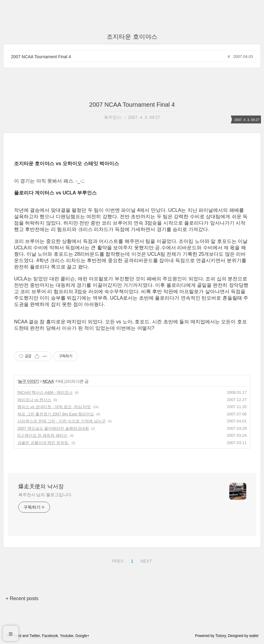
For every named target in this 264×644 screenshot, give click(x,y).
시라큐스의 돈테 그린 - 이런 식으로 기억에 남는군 (62, 421)
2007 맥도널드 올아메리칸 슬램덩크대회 (53, 428)
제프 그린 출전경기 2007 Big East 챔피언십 (56, 414)
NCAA (48, 381)
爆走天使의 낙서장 (41, 486)
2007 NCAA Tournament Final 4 (41, 57)
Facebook (50, 636)
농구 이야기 (28, 381)
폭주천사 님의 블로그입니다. (45, 495)
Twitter (35, 636)
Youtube (67, 636)
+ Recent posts (22, 598)
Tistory (221, 636)
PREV (117, 560)
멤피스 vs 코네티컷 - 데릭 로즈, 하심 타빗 (54, 407)
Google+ (82, 636)
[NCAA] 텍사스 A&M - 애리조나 (45, 392)
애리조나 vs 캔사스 (34, 400)
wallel (254, 636)
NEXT (145, 560)
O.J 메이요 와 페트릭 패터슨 (43, 435)
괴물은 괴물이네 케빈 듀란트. (43, 443)
